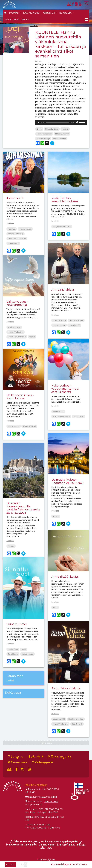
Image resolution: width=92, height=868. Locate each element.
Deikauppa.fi (42, 762)
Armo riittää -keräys (65, 576)
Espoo (39, 129)
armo (55, 607)
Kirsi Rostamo (14, 426)
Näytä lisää (46, 743)
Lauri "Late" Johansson (17, 238)
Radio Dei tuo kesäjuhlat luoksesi (65, 200)
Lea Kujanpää (74, 325)
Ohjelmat (50, 13)
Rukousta (66, 13)
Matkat (36, 757)
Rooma (56, 516)
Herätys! (65, 129)
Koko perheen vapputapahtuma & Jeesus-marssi (65, 389)
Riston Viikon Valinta (66, 688)
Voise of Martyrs (60, 139)
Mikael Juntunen (62, 134)
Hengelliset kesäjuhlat (62, 226)
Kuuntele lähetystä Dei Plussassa (69, 864)
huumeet (12, 229)
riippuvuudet (13, 243)
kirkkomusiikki (59, 719)
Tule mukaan (32, 13)
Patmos (11, 546)
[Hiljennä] (77, 122)
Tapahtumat (12, 19)
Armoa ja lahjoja (76, 320)
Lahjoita (10, 864)
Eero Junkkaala (59, 325)
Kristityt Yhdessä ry (16, 234)
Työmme (15, 13)
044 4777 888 (51, 801)
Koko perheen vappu (61, 416)
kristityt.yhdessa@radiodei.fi (43, 797)
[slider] (58, 122)
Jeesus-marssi (58, 411)
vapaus (32, 337)
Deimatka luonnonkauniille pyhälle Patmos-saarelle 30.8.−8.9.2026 (23, 508)
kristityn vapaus (25, 229)
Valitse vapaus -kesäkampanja (17, 303)
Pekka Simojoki (29, 426)
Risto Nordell (77, 724)
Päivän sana (17, 762)
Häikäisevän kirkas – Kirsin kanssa (20, 397)
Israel (24, 649)
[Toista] (38, 122)
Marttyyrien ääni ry (44, 134)
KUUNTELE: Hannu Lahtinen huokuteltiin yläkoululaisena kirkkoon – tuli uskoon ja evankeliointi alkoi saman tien (61, 44)
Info (25, 19)
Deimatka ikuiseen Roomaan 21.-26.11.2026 (68, 481)
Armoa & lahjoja (63, 289)
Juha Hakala (13, 654)
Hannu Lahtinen (52, 129)
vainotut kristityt (43, 139)
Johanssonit (15, 198)
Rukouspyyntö (59, 757)
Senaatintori (78, 416)
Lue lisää (10, 223)
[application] (61, 122)
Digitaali (51, 859)
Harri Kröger (13, 649)
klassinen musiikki (76, 719)
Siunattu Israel (17, 624)
